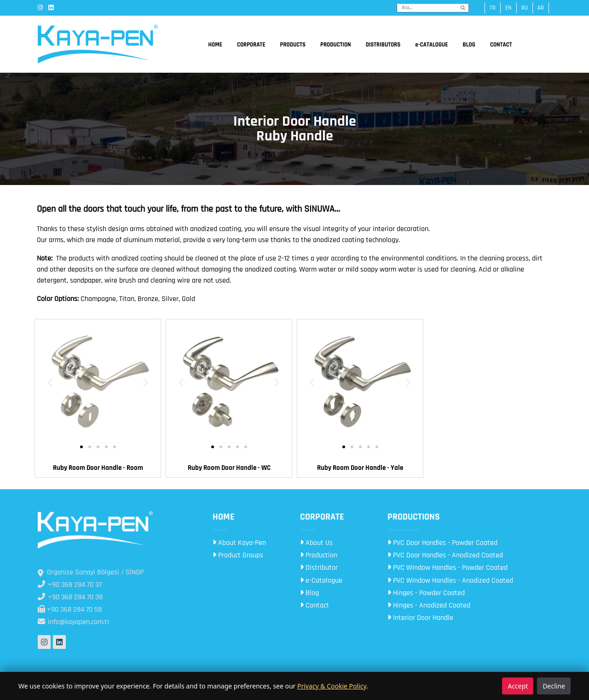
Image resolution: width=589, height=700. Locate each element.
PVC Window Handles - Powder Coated (448, 568)
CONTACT (501, 45)
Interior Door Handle (420, 618)
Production (319, 555)
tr (493, 8)
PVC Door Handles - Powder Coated (442, 543)
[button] (50, 382)
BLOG (469, 45)
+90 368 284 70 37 (70, 585)
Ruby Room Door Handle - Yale (360, 468)
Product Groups (238, 555)
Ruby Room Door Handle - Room (98, 468)
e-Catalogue (321, 581)
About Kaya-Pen (239, 543)
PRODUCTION (336, 45)
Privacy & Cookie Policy (332, 686)
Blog (309, 593)
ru (525, 8)
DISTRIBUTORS (383, 45)
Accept (518, 686)
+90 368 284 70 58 (70, 610)
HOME (215, 45)
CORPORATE (251, 45)
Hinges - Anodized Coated (429, 605)
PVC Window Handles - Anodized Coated (450, 581)
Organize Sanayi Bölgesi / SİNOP (91, 572)
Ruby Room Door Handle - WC (229, 468)
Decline (554, 686)
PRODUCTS (293, 45)
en (508, 8)
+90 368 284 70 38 (70, 597)
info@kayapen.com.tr (74, 622)
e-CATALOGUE (431, 45)
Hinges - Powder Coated (426, 593)
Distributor (319, 568)
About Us (316, 543)
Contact (315, 605)
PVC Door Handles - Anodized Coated (445, 555)
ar (541, 8)
